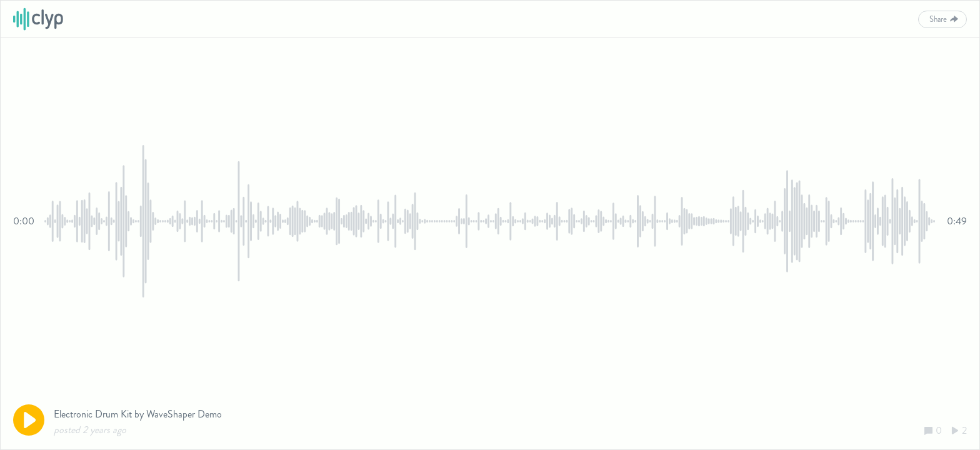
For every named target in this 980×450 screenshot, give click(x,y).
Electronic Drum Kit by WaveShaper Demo (138, 414)
